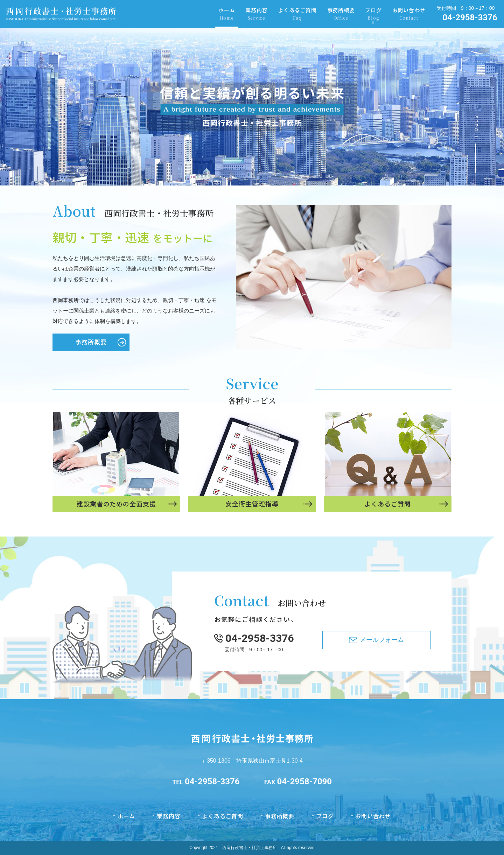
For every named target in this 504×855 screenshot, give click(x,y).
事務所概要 (341, 14)
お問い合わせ (409, 14)
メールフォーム (382, 674)
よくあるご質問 (297, 14)
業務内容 (256, 14)
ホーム (227, 14)
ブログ (373, 14)
